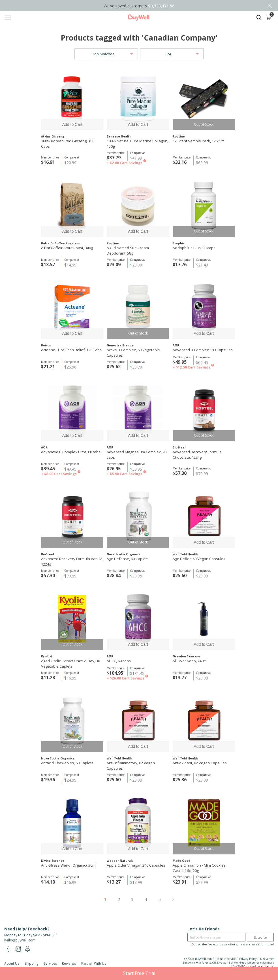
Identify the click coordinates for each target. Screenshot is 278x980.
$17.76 (180, 264)
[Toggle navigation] (8, 18)
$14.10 (48, 882)
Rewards (69, 963)
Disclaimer (267, 959)
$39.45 (48, 469)
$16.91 (48, 162)
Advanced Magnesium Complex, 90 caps (137, 455)
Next (173, 899)
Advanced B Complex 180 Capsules (203, 350)
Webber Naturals (120, 861)
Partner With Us (94, 963)
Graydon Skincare (186, 656)
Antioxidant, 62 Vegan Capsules (200, 763)
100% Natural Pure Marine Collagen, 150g (137, 144)
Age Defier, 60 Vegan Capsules (199, 559)
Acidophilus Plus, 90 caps (194, 248)
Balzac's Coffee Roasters (60, 243)
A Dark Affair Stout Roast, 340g (67, 248)
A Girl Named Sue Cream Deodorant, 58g (128, 250)
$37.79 (114, 158)
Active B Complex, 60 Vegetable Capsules (133, 353)
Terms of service (225, 959)
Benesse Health (119, 136)
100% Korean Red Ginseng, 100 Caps (68, 144)
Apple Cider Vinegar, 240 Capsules (136, 865)
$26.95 (114, 469)
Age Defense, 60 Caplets (128, 559)
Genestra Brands (120, 345)
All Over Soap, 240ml (190, 661)
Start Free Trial (139, 973)
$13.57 (48, 264)
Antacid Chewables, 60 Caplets (67, 763)
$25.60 (180, 575)
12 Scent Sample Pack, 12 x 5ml (199, 141)
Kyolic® (47, 656)
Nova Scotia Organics (123, 554)
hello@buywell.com (20, 940)
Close (270, 6)
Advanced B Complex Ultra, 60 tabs (71, 452)
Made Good (181, 861)
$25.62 (114, 367)
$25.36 (180, 780)
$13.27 (114, 882)
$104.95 (115, 673)
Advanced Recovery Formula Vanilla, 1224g (72, 561)
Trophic (179, 243)
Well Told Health (185, 554)
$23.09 (114, 264)
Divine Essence (53, 861)
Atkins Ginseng (53, 136)
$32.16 (180, 162)
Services (50, 963)
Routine (179, 136)
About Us (12, 963)
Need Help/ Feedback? (27, 929)
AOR (176, 345)
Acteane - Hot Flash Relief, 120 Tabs (71, 350)
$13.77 (180, 678)
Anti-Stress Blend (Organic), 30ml (69, 865)
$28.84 (114, 575)
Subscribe (260, 937)
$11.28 (48, 678)
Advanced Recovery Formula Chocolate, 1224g (197, 455)
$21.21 (48, 367)
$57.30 (180, 473)
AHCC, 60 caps (119, 661)
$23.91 (180, 882)
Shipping (32, 963)
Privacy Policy (248, 959)
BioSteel (179, 447)
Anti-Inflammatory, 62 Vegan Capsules (131, 766)
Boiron (46, 345)
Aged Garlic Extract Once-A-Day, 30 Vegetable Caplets (70, 663)
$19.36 (48, 780)
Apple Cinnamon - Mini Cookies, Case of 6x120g (200, 868)
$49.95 (180, 362)
